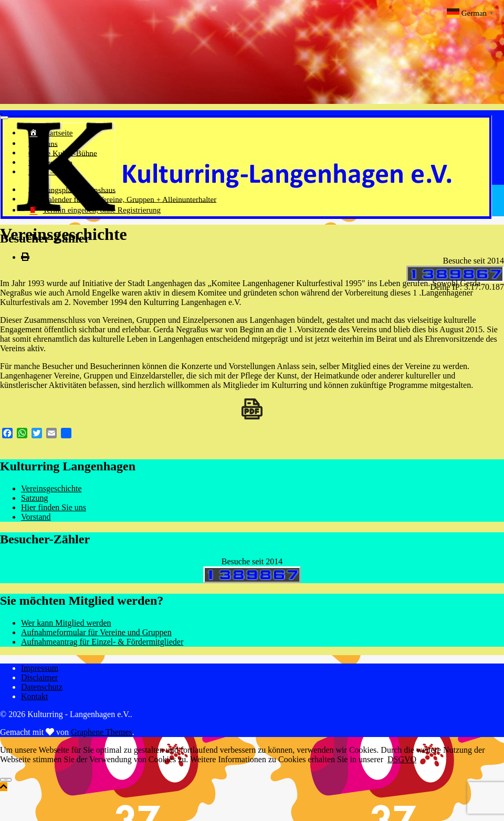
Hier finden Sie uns (54, 508)
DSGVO (402, 760)
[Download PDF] (252, 410)
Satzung (35, 499)
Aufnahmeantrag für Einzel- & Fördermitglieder (102, 643)
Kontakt (35, 697)
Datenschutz (42, 688)
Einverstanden (6, 781)
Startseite (46, 134)
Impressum (40, 669)
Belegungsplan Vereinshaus (61, 191)
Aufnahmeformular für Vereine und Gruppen (96, 633)
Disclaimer (39, 678)
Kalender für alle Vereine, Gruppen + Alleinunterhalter (102, 201)
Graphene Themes (102, 733)
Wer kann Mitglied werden (66, 624)
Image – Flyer (45, 172)
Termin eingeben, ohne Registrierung (80, 212)
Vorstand (36, 518)
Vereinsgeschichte (51, 490)
